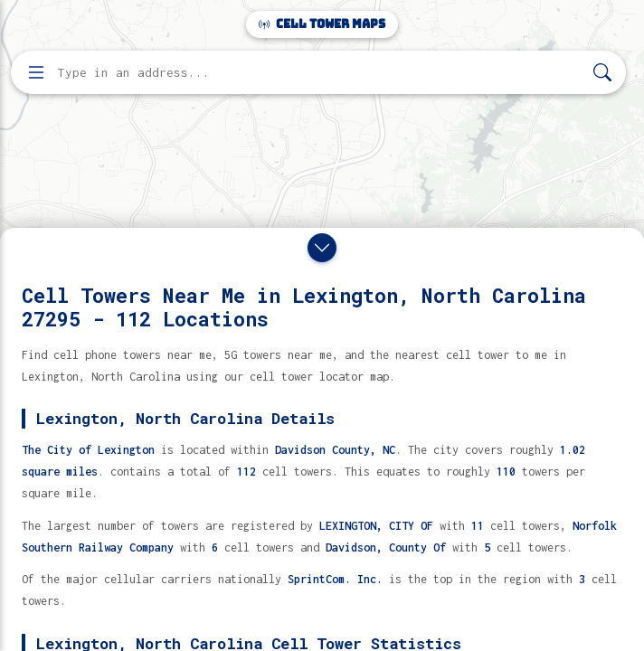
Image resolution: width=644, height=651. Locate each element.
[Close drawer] (322, 248)
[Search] (602, 73)
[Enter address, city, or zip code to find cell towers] (320, 73)
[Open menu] (36, 72)
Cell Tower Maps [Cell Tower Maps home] (322, 24)
